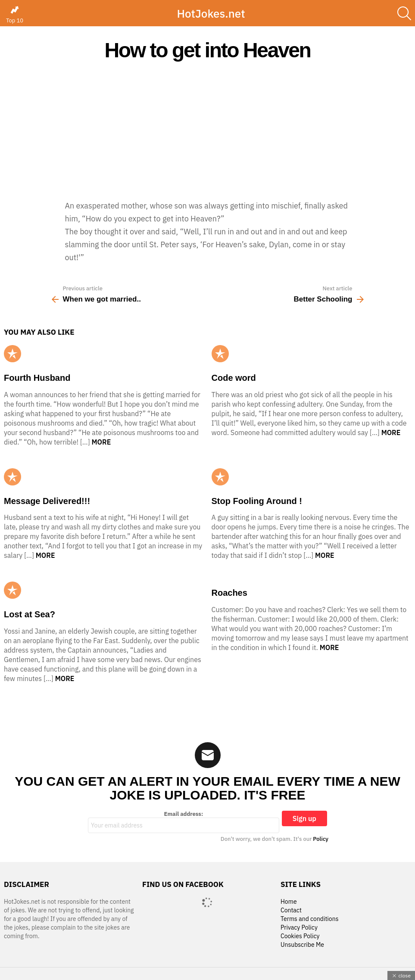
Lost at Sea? (30, 614)
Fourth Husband (37, 378)
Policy (321, 839)
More (101, 442)
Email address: (184, 822)
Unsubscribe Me (302, 945)
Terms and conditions (310, 919)
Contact (291, 910)
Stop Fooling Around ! (257, 501)
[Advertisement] (207, 130)
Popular (12, 354)
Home (289, 902)
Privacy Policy (299, 928)
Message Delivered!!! (47, 501)
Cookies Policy (300, 936)
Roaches (229, 593)
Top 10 (15, 15)
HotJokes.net (211, 13)
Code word (234, 378)
